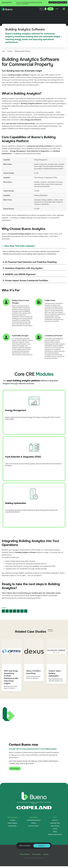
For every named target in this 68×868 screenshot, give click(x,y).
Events (55, 829)
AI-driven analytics (35, 596)
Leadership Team (55, 823)
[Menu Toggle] (64, 9)
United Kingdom (12, 823)
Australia (12, 820)
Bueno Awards (55, 826)
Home (3, 51)
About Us (55, 820)
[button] (3, 611)
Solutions (10, 51)
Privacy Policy (36, 854)
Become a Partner (34, 826)
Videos (55, 832)
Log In (57, 9)
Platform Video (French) (55, 834)
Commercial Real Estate (34, 820)
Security (46, 854)
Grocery (34, 823)
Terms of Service (25, 854)
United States (12, 826)
